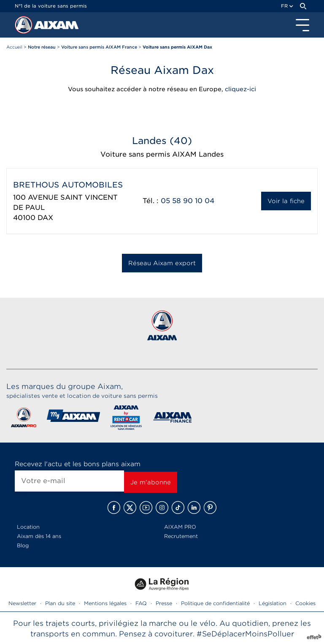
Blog (23, 545)
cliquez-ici (240, 89)
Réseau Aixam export (162, 263)
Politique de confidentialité (215, 603)
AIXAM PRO (180, 527)
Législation (273, 603)
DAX (45, 218)
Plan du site (60, 603)
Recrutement (181, 536)
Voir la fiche (286, 201)
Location (28, 527)
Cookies (305, 603)
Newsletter (22, 603)
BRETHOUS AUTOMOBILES (68, 185)
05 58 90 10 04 (188, 201)
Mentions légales (105, 603)
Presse (164, 603)
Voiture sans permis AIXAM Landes (162, 154)
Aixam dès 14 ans (39, 536)
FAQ (141, 603)
